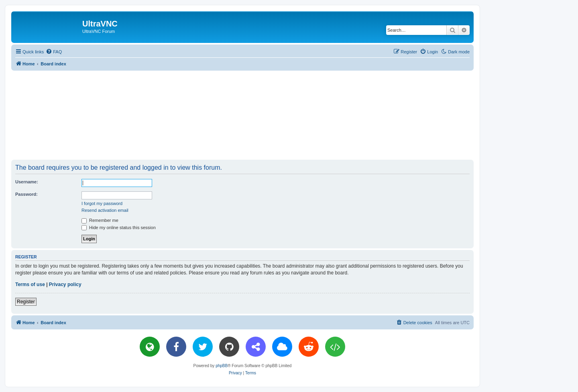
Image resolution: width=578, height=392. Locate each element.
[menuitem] (54, 52)
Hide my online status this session (119, 227)
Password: (26, 194)
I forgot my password (102, 203)
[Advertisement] (242, 115)
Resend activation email (105, 210)
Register (26, 302)
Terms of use (30, 284)
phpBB (222, 366)
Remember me (100, 220)
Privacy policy (65, 284)
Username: (27, 182)
